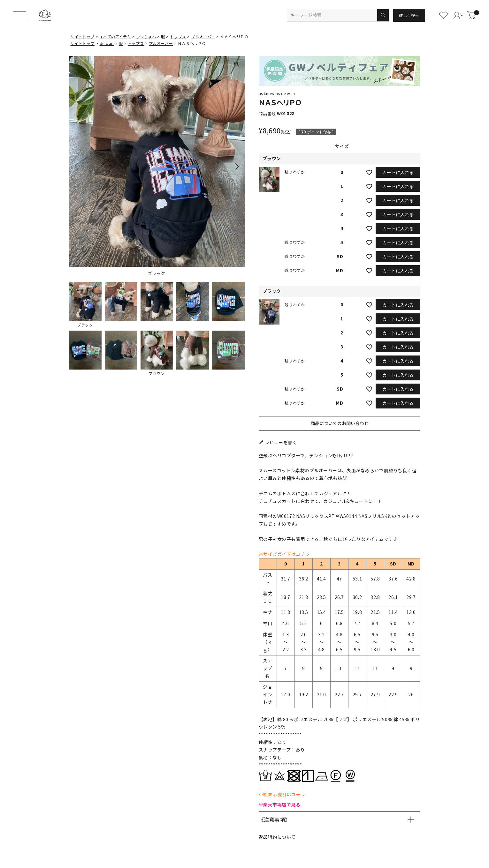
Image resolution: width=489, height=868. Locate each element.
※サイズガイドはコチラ (284, 554)
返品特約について (277, 837)
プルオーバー (203, 37)
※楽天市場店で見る (280, 804)
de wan (107, 43)
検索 (383, 15)
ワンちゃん (146, 37)
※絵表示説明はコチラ (282, 794)
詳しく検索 (409, 15)
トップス (178, 37)
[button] (85, 305)
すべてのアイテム (115, 37)
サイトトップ (83, 37)
